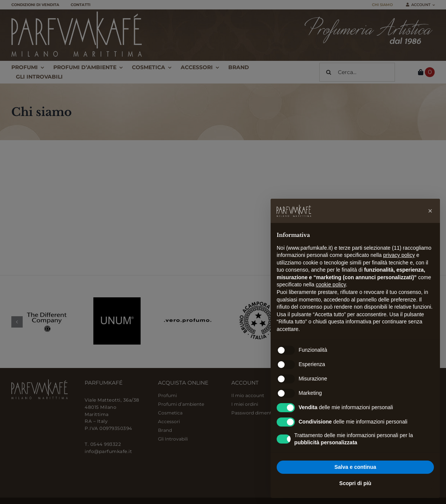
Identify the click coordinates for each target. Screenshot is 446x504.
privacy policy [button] (399, 255)
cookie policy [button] (331, 284)
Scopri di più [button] (355, 483)
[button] (430, 211)
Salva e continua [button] (355, 467)
